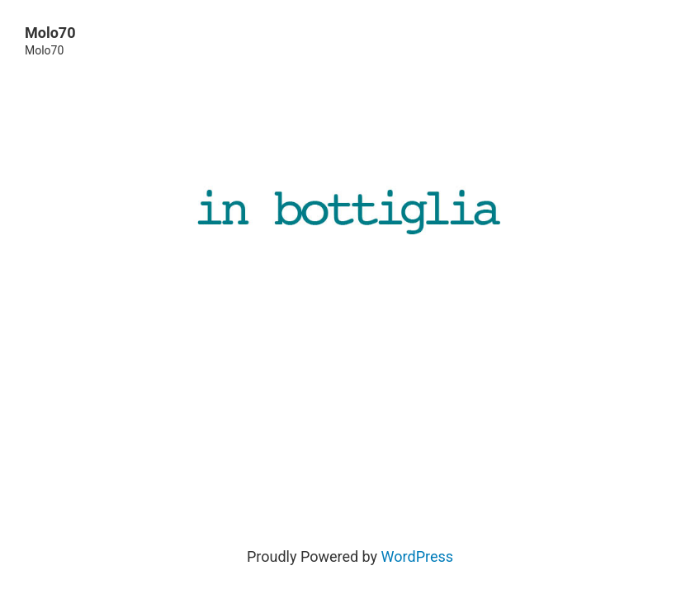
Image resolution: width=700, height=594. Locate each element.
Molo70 (50, 33)
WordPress (417, 556)
